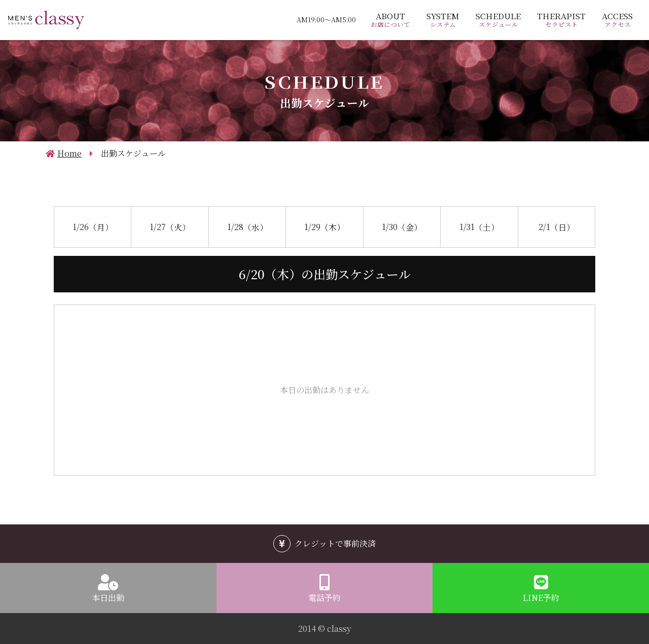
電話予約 (324, 598)
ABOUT (390, 20)
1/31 (479, 226)
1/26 (93, 226)
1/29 (324, 226)
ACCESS (617, 20)
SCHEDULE (498, 20)
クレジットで (335, 543)
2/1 (556, 226)
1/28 (247, 226)
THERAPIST (561, 20)
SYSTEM (443, 20)
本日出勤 (108, 598)
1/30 (402, 226)
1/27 (170, 226)
